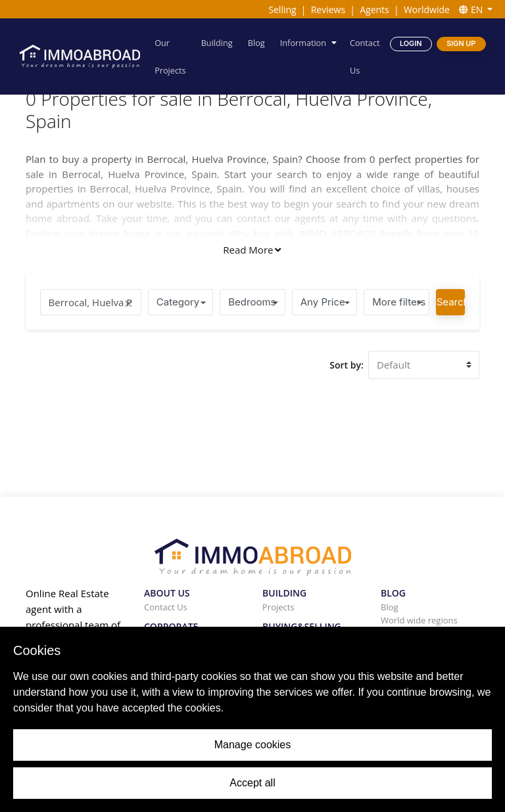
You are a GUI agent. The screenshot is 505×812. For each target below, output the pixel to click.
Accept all (252, 783)
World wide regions (419, 620)
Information (303, 42)
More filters (399, 302)
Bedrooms (252, 302)
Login (411, 43)
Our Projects (171, 56)
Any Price (323, 302)
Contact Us (365, 56)
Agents (374, 10)
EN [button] (472, 10)
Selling (282, 10)
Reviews (328, 10)
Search (451, 302)
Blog (256, 42)
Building (218, 42)
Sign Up (461, 43)
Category (178, 302)
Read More (252, 250)
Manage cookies (253, 745)
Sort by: (347, 365)
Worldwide (427, 10)
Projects (278, 607)
